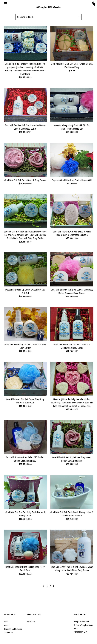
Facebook (31, 622)
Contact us (8, 633)
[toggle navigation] (5, 4)
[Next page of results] (54, 586)
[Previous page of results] (44, 586)
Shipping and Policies (13, 629)
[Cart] (94, 4)
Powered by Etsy (80, 632)
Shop (6, 622)
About (6, 625)
